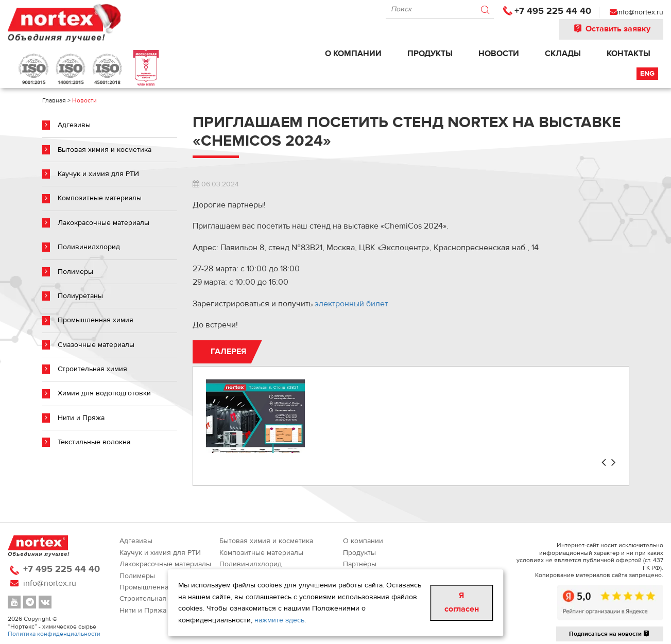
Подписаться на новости (610, 634)
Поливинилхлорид (89, 247)
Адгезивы (74, 125)
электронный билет (351, 304)
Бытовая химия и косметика (105, 150)
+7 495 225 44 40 (553, 11)
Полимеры (75, 272)
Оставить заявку (611, 29)
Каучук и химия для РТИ (98, 174)
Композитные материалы (100, 198)
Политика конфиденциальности (54, 634)
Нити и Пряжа (81, 418)
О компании (353, 54)
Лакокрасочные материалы (104, 223)
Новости (499, 54)
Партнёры (360, 564)
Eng (647, 74)
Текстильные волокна (94, 442)
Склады (563, 54)
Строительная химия (92, 369)
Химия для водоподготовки (104, 393)
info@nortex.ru (640, 12)
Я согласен (462, 602)
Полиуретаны (80, 296)
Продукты (430, 54)
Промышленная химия (96, 320)
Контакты (629, 54)
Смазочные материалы (96, 345)
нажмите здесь (279, 620)
